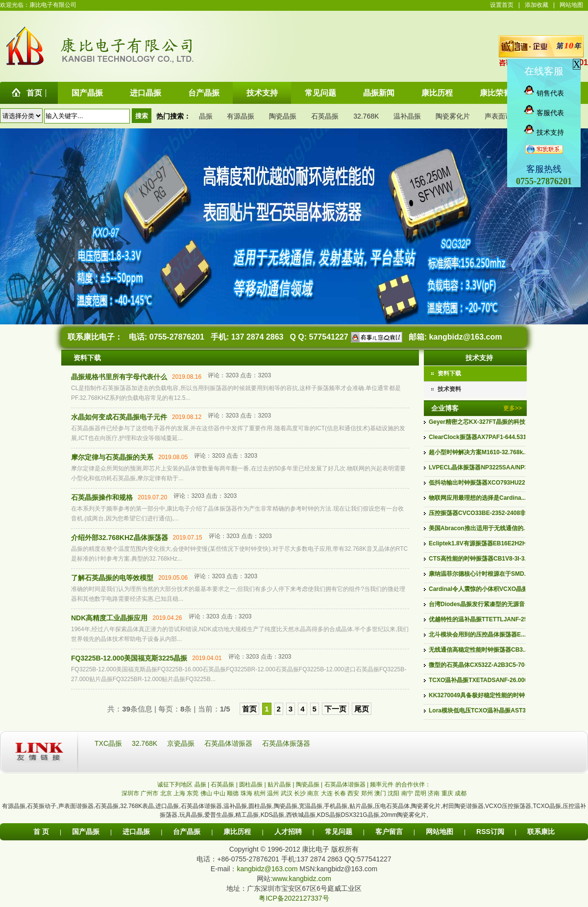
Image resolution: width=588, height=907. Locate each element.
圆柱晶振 (260, 806)
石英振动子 (42, 806)
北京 (166, 793)
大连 (327, 793)
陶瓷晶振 (283, 116)
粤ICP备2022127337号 (294, 898)
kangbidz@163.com (465, 337)
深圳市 (130, 793)
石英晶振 (325, 116)
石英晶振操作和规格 (102, 497)
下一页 (335, 709)
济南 (434, 793)
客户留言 (389, 832)
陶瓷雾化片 (453, 116)
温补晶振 (407, 116)
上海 (179, 793)
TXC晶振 (109, 743)
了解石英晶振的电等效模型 (112, 578)
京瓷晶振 (182, 743)
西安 (353, 793)
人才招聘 (288, 832)
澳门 (380, 793)
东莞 (193, 793)
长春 (340, 793)
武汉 (287, 793)
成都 (461, 793)
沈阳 (393, 793)
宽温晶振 (311, 806)
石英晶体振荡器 (286, 743)
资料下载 (449, 373)
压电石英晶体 (392, 806)
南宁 (407, 793)
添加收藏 (537, 5)
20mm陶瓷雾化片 (404, 815)
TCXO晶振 (547, 806)
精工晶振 (247, 815)
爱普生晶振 (219, 815)
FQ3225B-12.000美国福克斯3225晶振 (129, 658)
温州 (273, 793)
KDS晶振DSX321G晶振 (348, 815)
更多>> (513, 408)
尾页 (362, 709)
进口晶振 (167, 806)
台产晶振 (187, 832)
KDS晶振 (273, 815)
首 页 (41, 832)
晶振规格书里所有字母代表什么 (119, 377)
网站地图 (571, 5)
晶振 (206, 116)
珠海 (246, 793)
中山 (220, 793)
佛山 (206, 793)
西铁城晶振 (301, 815)
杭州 (260, 793)
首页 (249, 709)
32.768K (366, 116)
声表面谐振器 (505, 116)
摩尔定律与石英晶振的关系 (112, 457)
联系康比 (541, 832)
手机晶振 (336, 806)
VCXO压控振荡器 (508, 806)
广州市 (149, 793)
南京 (313, 793)
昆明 (420, 793)
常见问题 (339, 832)
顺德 (233, 793)
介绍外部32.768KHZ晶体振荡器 (120, 538)
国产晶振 (86, 832)
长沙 (300, 793)
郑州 (367, 793)
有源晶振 (241, 116)
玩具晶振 (191, 815)
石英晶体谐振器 (229, 743)
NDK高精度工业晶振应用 (109, 618)
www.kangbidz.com (302, 879)
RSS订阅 (490, 832)
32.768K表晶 (137, 806)
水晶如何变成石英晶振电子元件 (119, 417)
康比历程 (237, 832)
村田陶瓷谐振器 (463, 806)
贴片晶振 (361, 806)
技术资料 (449, 389)
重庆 (447, 793)
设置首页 (502, 5)
